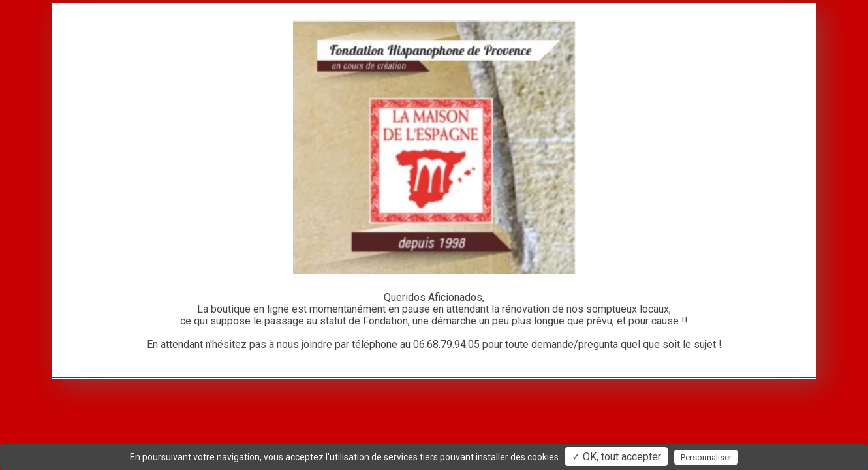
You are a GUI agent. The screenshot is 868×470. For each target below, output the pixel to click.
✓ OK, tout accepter (616, 457)
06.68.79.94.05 (446, 344)
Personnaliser (706, 457)
